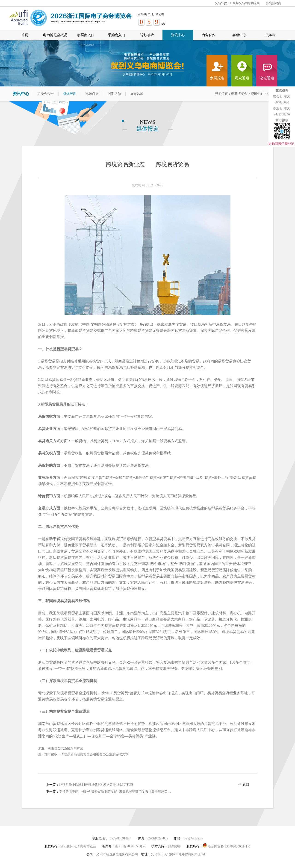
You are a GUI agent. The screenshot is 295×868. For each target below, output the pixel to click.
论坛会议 (147, 35)
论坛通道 (267, 78)
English (270, 35)
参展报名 (217, 78)
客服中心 (239, 35)
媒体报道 (70, 94)
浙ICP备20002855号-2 (130, 846)
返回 (246, 785)
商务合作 (209, 35)
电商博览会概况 (55, 35)
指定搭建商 (274, 3)
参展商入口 (86, 35)
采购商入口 (117, 35)
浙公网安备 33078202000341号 (227, 846)
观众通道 (242, 78)
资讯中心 (178, 35)
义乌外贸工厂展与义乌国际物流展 (237, 3)
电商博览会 (239, 94)
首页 (25, 35)
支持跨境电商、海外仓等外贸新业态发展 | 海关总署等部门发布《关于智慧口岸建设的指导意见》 (116, 792)
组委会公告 (46, 94)
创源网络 (174, 846)
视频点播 (92, 94)
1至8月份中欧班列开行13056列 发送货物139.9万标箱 (96, 785)
